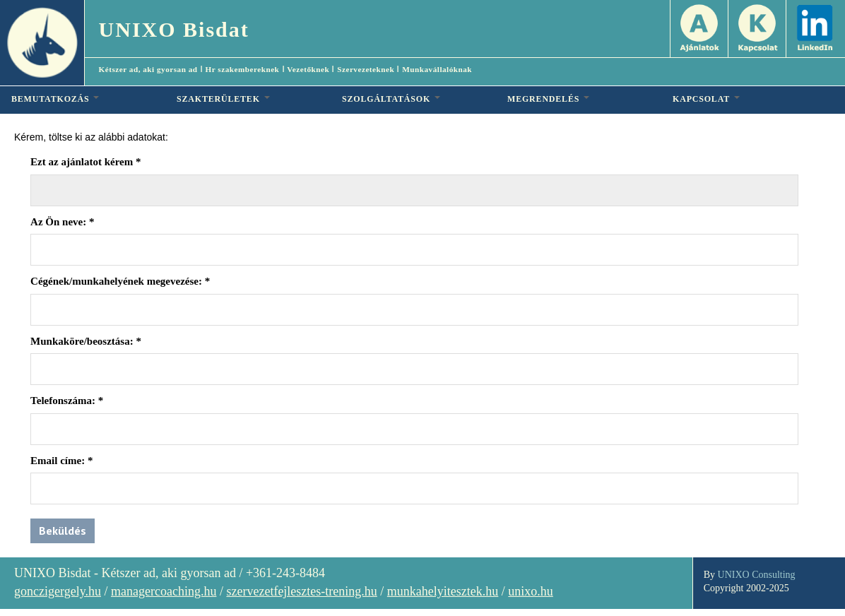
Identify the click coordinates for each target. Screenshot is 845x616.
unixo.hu (531, 591)
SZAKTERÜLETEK (223, 99)
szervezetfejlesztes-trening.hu (301, 591)
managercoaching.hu (164, 591)
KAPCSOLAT (706, 99)
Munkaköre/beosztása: (86, 341)
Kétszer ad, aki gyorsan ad (148, 69)
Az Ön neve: (62, 222)
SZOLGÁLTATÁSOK (391, 99)
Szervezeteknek (366, 69)
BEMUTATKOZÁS (55, 99)
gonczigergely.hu (58, 591)
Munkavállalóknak (437, 69)
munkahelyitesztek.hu (443, 591)
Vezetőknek (308, 69)
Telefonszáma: (67, 401)
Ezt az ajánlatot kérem (85, 162)
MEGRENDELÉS (548, 99)
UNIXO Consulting (757, 575)
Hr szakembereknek (243, 69)
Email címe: (61, 461)
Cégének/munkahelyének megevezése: (120, 281)
